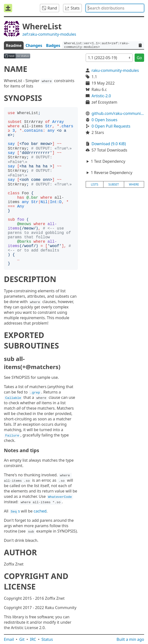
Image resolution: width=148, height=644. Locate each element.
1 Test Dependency (108, 161)
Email (9, 639)
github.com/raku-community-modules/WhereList (118, 113)
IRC (33, 639)
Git (22, 639)
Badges (53, 45)
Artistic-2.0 (101, 96)
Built (130, 639)
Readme (14, 45)
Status (47, 639)
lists (94, 184)
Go (139, 58)
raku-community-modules (115, 70)
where (134, 184)
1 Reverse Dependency (112, 173)
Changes (34, 45)
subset (114, 184)
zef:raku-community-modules (49, 34)
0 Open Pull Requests (111, 126)
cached (40, 511)
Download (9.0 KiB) (109, 144)
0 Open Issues (104, 120)
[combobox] (115, 8)
